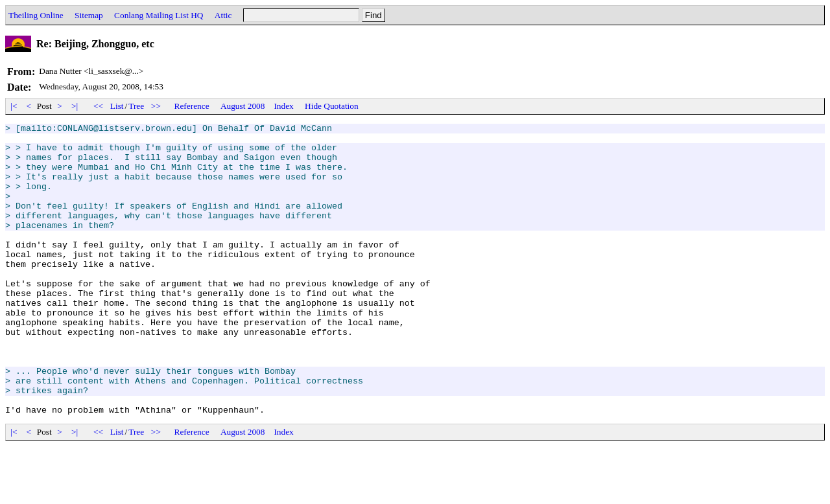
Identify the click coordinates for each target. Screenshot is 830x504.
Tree (136, 106)
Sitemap (89, 15)
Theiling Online (36, 15)
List (117, 106)
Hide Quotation (332, 106)
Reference (192, 106)
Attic (223, 15)
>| (75, 106)
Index (283, 106)
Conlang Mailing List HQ (159, 15)
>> (156, 106)
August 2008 (243, 106)
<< (99, 106)
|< (14, 106)
